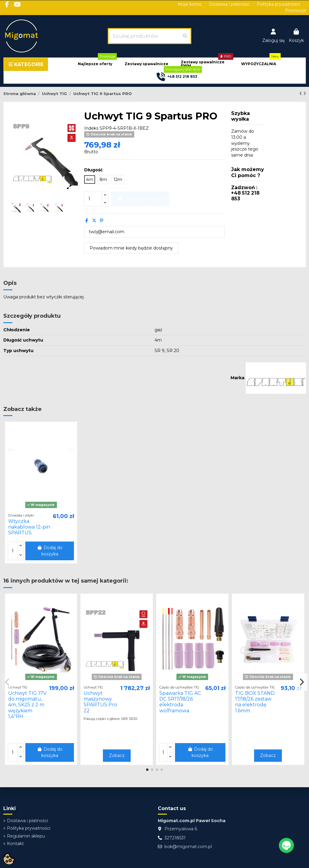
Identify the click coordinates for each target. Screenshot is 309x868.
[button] (95, 64)
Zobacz (117, 755)
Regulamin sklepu (26, 836)
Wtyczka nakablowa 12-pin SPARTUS (29, 527)
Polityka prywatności (279, 4)
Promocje (296, 11)
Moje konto (190, 4)
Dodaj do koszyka (50, 551)
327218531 (175, 838)
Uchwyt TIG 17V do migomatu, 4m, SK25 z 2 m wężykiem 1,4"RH (27, 705)
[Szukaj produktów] (185, 36)
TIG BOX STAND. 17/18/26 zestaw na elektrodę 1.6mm (255, 702)
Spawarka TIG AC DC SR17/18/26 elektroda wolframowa (180, 702)
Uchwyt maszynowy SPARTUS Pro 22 (100, 702)
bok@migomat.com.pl (188, 847)
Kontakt (15, 844)
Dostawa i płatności (230, 4)
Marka (237, 378)
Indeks (91, 128)
